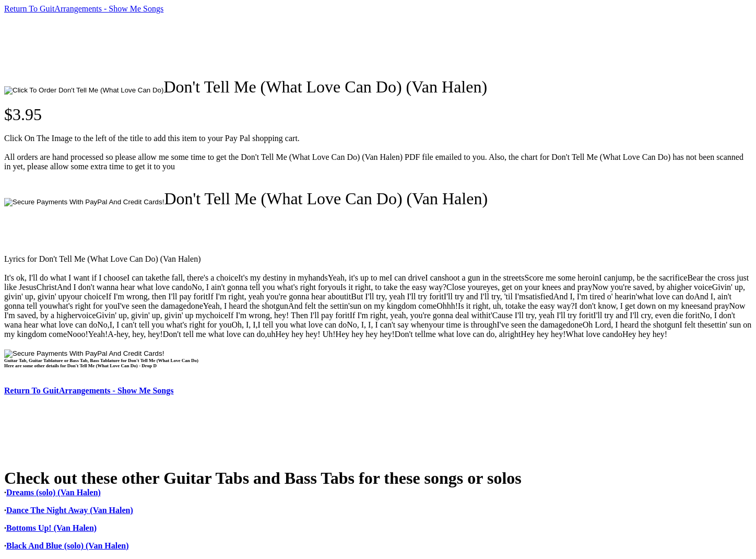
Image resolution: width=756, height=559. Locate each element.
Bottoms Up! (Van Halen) (51, 528)
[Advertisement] (194, 45)
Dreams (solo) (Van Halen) (54, 492)
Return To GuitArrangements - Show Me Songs (84, 9)
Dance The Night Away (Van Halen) (70, 510)
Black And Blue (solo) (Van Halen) (68, 546)
